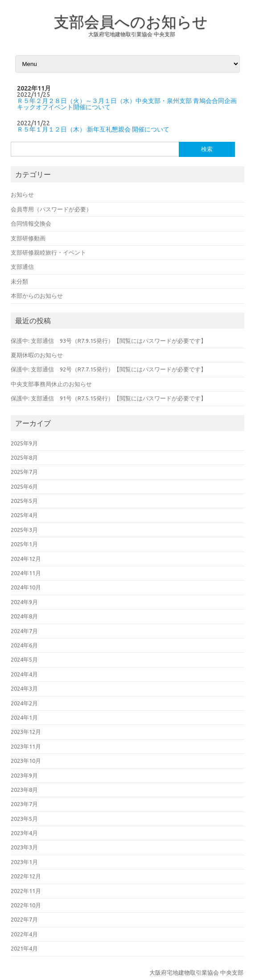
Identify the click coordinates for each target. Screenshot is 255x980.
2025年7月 (24, 472)
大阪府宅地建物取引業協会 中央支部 (132, 34)
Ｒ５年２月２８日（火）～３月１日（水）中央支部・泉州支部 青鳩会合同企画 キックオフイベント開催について (127, 104)
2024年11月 (26, 573)
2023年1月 (24, 862)
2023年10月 (26, 761)
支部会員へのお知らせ (131, 21)
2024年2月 (24, 703)
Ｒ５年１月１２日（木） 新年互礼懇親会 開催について (93, 129)
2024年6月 (24, 645)
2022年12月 (26, 876)
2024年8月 (24, 616)
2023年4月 (24, 833)
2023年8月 (24, 790)
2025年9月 (24, 443)
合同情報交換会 (31, 223)
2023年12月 (26, 732)
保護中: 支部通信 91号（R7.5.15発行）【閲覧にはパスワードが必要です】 (109, 398)
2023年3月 (24, 847)
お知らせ (22, 194)
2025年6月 (24, 486)
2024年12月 (26, 559)
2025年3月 (24, 530)
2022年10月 (26, 905)
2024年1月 (24, 717)
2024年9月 (24, 602)
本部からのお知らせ (37, 296)
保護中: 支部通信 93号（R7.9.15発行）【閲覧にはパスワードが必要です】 (109, 341)
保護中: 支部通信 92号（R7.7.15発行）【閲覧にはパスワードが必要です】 (109, 369)
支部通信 (22, 267)
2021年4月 (24, 948)
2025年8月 (24, 457)
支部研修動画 (28, 238)
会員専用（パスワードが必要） (51, 209)
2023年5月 (24, 819)
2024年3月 (24, 688)
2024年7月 (24, 631)
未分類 (19, 281)
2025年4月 (24, 515)
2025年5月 (24, 501)
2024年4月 (24, 674)
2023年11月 (26, 746)
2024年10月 (26, 587)
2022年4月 (24, 934)
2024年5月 (24, 659)
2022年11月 (26, 891)
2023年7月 (24, 804)
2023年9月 (24, 775)
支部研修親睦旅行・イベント (48, 252)
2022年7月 (24, 919)
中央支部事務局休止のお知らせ (51, 384)
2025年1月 (24, 544)
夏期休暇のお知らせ (37, 355)
